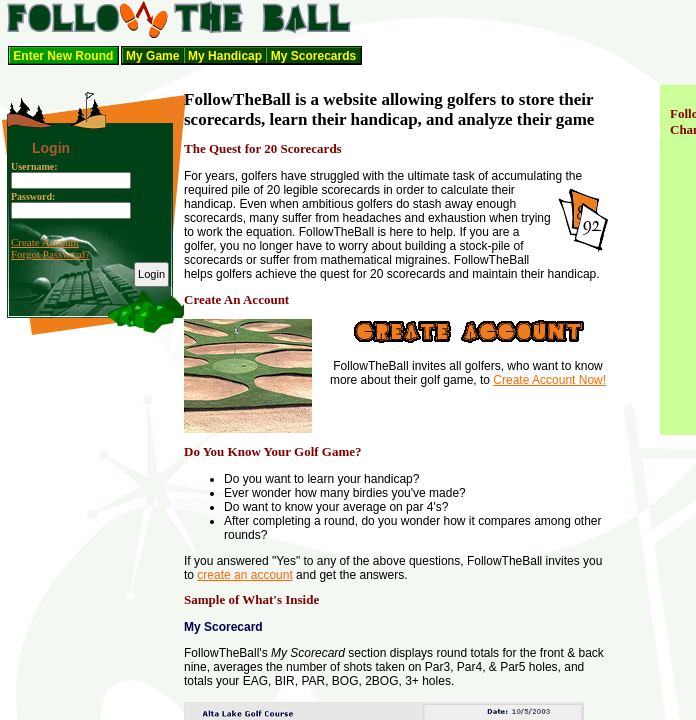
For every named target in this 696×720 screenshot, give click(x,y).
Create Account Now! (549, 380)
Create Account (45, 242)
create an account (244, 575)
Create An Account (236, 299)
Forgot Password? (50, 254)
